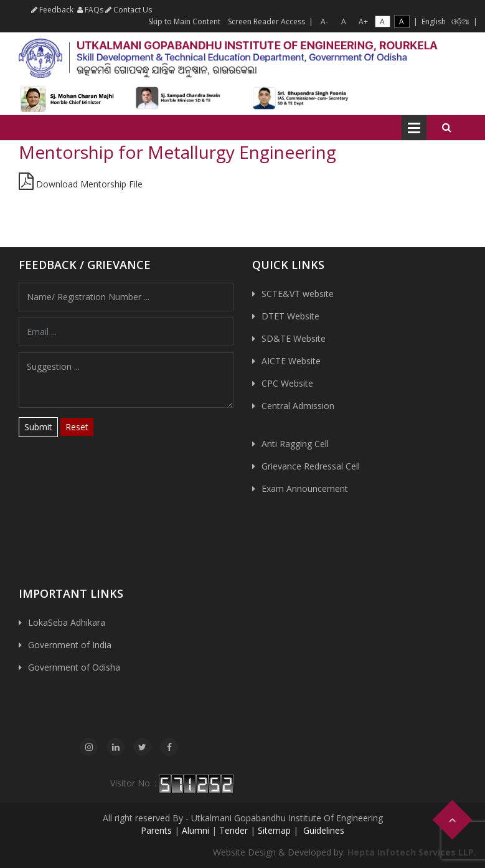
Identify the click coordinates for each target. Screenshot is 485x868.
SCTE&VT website (298, 294)
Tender (233, 830)
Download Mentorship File (81, 184)
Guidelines (323, 830)
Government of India (70, 645)
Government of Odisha (74, 667)
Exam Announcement (305, 488)
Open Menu (414, 128)
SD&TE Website (294, 338)
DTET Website (290, 316)
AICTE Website (291, 361)
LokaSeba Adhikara (67, 622)
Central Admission (298, 406)
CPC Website (287, 383)
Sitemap (274, 830)
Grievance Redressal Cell (311, 466)
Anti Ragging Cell (295, 444)
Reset (77, 427)
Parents (156, 830)
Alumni (195, 830)
